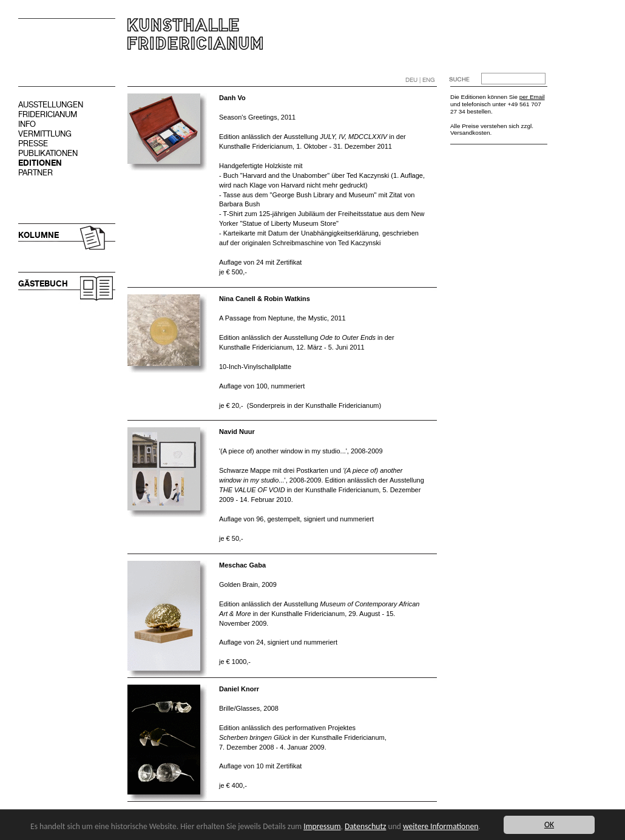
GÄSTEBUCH (43, 284)
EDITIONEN (40, 163)
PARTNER (35, 173)
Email (537, 97)
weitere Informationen (441, 826)
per (525, 97)
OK (549, 825)
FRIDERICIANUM (48, 114)
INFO (27, 124)
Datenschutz (365, 826)
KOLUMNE (39, 235)
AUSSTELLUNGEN (51, 105)
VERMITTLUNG (45, 134)
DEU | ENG (420, 80)
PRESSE (33, 144)
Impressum (322, 826)
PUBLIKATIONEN (48, 153)
